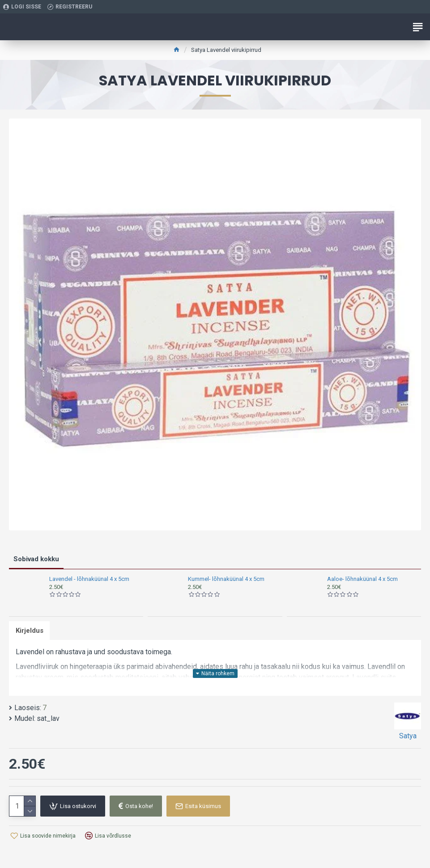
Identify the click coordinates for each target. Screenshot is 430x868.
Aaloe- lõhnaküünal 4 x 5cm (362, 579)
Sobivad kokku (36, 559)
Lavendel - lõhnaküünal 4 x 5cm (89, 579)
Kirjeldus (30, 631)
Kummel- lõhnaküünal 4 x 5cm (226, 579)
